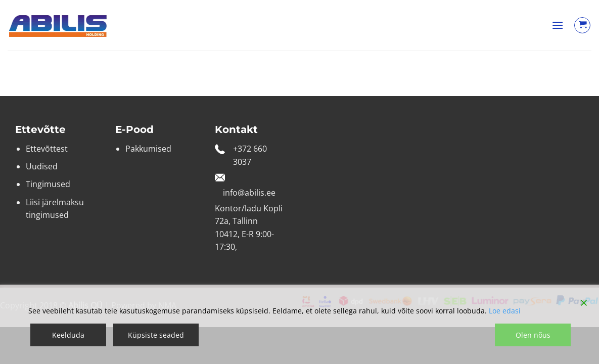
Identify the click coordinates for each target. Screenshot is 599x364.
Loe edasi (505, 311)
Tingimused (48, 184)
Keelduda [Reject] (68, 335)
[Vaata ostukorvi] (582, 25)
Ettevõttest (47, 149)
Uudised (42, 166)
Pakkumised (148, 149)
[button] (558, 25)
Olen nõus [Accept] (533, 335)
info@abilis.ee (249, 193)
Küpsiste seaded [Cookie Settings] (156, 335)
